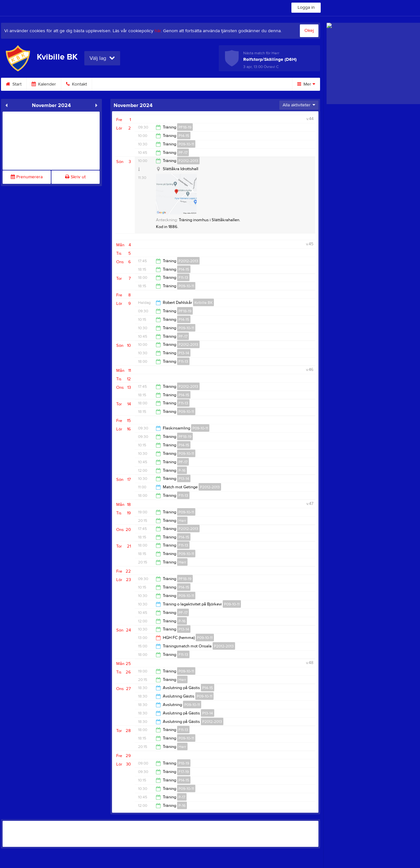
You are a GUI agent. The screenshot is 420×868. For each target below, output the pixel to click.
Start (14, 84)
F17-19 (184, 772)
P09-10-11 (186, 144)
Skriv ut (75, 177)
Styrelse (229, 84)
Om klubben (112, 84)
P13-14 (184, 353)
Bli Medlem (152, 84)
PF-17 (183, 153)
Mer (306, 84)
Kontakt (77, 84)
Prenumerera (27, 177)
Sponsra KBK (192, 84)
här (158, 31)
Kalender (44, 84)
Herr (182, 521)
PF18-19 (185, 127)
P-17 (182, 797)
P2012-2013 (188, 161)
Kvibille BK (203, 303)
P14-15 (184, 136)
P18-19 (184, 763)
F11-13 (183, 278)
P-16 (182, 470)
